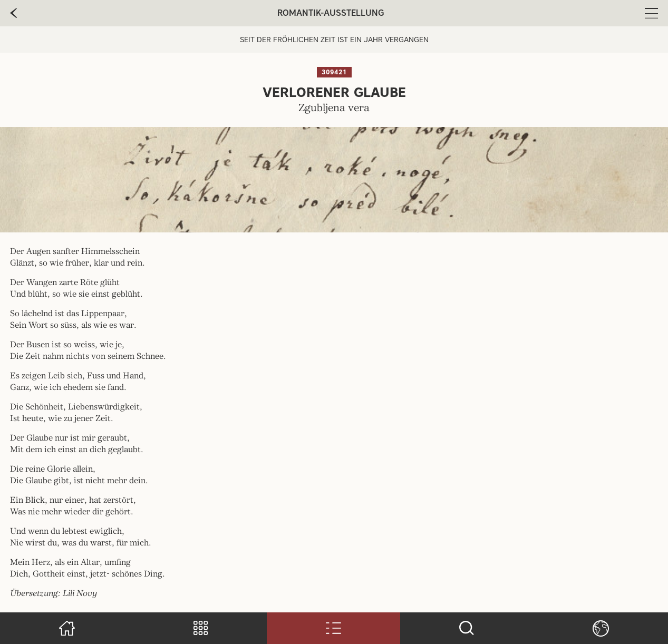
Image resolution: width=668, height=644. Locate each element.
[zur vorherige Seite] (13, 13)
